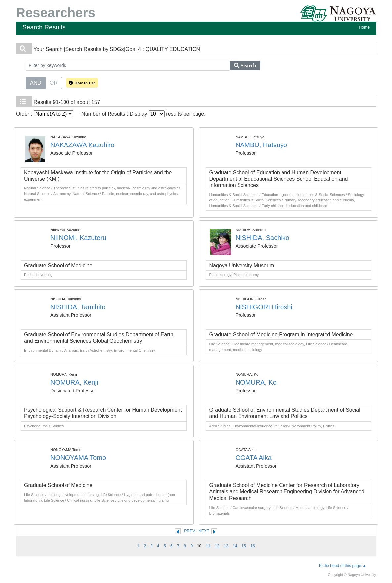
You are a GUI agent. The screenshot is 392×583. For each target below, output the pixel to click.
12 (217, 546)
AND (36, 82)
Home (364, 27)
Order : (44, 114)
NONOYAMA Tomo (78, 458)
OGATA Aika (254, 458)
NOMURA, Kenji (74, 382)
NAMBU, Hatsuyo (261, 145)
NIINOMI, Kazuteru (78, 238)
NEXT (204, 531)
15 (244, 546)
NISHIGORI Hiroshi (264, 307)
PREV (189, 531)
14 (235, 546)
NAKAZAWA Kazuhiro (82, 145)
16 (253, 546)
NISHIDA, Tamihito (78, 307)
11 (208, 546)
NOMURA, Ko (256, 382)
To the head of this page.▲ (342, 566)
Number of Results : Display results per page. (143, 114)
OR (54, 82)
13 (226, 546)
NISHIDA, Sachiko (262, 238)
